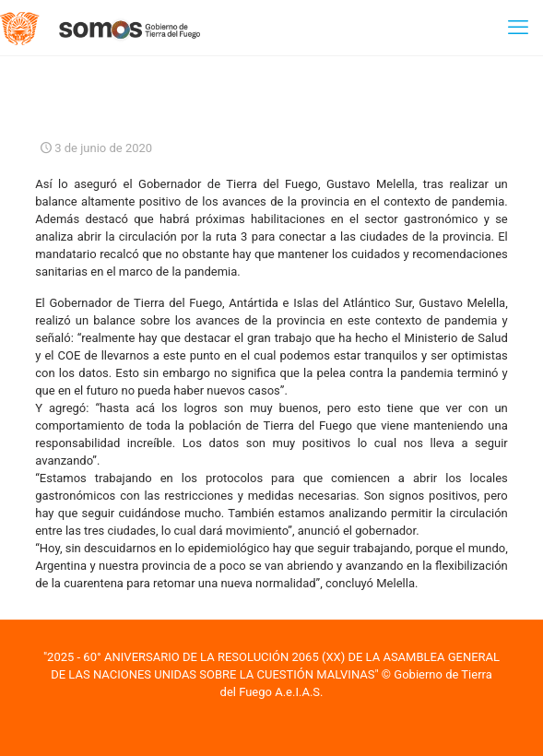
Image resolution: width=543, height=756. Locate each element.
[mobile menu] (518, 28)
